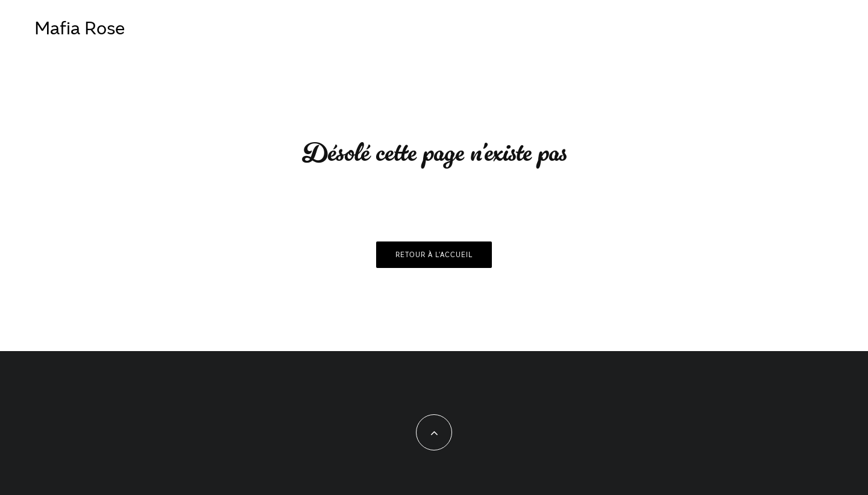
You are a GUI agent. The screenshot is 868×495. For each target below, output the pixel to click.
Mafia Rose (80, 27)
